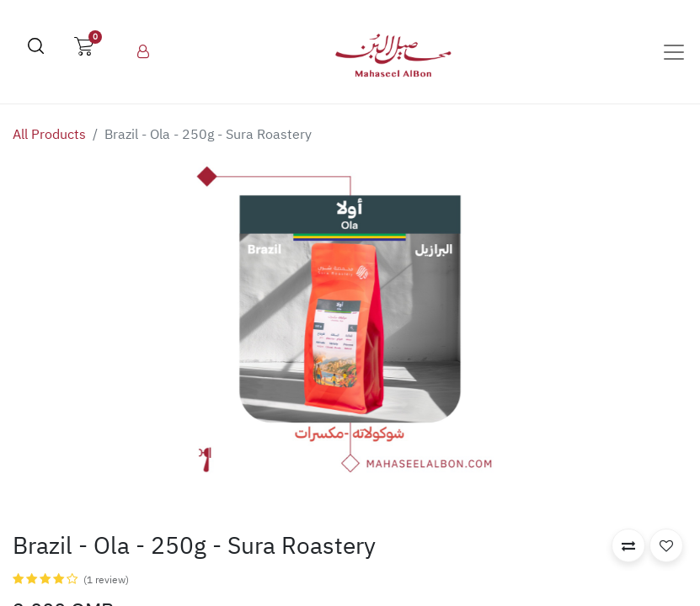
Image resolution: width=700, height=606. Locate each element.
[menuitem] (143, 52)
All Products (49, 135)
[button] (628, 545)
